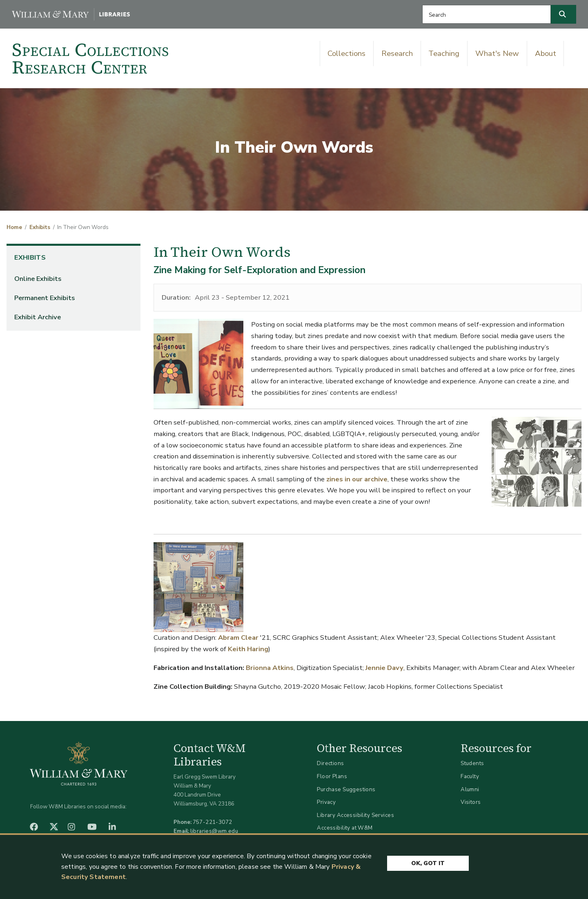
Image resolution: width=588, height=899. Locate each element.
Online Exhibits (38, 279)
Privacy (326, 802)
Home (14, 227)
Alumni (470, 789)
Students (472, 763)
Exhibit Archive (38, 317)
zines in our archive (357, 479)
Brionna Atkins (270, 668)
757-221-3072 (213, 822)
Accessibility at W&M (345, 828)
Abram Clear (238, 638)
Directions (330, 763)
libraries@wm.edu (214, 831)
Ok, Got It (428, 863)
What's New (497, 53)
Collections (346, 53)
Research (397, 53)
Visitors (471, 802)
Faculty (470, 776)
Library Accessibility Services (355, 815)
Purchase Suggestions (346, 789)
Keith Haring (248, 649)
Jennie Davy (384, 668)
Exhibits (40, 227)
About (546, 53)
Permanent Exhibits (45, 298)
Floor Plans (332, 776)
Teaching (444, 53)
